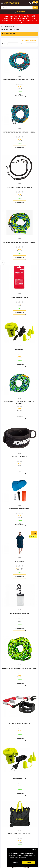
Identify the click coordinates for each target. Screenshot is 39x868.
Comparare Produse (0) (29, 40)
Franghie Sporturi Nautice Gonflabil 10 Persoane (20, 668)
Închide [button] (34, 850)
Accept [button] (29, 863)
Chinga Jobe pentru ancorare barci (19, 187)
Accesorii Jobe (10, 26)
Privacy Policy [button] (23, 857)
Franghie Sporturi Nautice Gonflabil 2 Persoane (19, 132)
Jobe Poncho (19, 561)
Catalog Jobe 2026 (9, 34)
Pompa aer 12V (19, 349)
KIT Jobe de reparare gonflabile (19, 509)
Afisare (23, 44)
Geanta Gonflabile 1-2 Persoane (19, 834)
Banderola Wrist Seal (19, 457)
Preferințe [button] (16, 863)
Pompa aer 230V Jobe (20, 778)
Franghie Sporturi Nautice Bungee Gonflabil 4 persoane (19, 402)
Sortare (4, 44)
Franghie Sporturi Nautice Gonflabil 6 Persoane (19, 242)
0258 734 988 (21, 12)
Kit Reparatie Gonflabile (19, 297)
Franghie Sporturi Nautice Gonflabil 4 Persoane (19, 80)
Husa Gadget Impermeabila (19, 613)
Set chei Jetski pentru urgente (19, 723)
